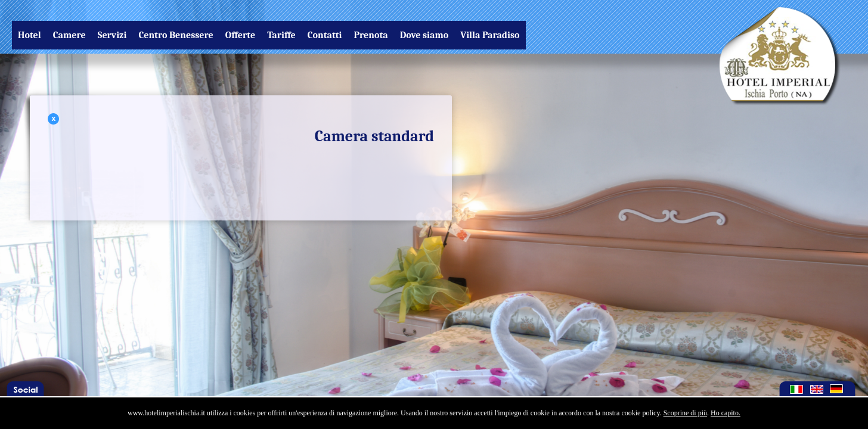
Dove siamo (424, 35)
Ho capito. (726, 413)
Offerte (240, 35)
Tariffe (281, 35)
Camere (69, 35)
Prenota (371, 35)
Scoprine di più (685, 413)
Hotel (30, 35)
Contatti (325, 35)
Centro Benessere (176, 35)
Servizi (112, 35)
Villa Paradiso (490, 35)
